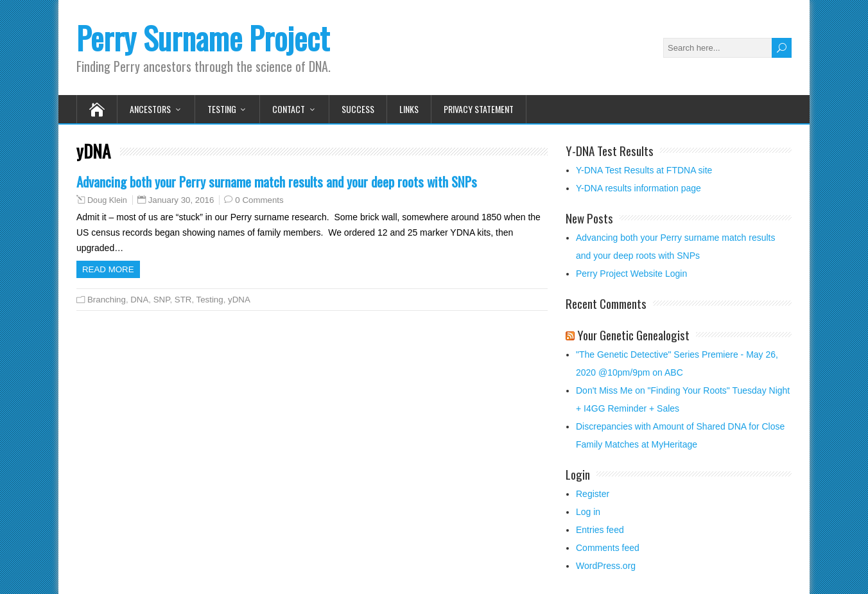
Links (409, 109)
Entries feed (600, 530)
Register (593, 494)
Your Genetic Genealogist (633, 335)
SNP (162, 300)
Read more (108, 269)
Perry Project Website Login (631, 274)
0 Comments (259, 200)
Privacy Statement (479, 109)
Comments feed (608, 548)
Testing (222, 109)
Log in (588, 512)
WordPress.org (606, 566)
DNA (139, 300)
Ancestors (150, 109)
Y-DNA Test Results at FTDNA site (644, 170)
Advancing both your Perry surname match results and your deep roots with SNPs (277, 181)
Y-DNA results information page (638, 188)
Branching (107, 300)
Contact (289, 109)
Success (358, 109)
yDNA (239, 300)
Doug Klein (107, 200)
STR (183, 300)
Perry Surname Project (203, 38)
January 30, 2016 (181, 200)
